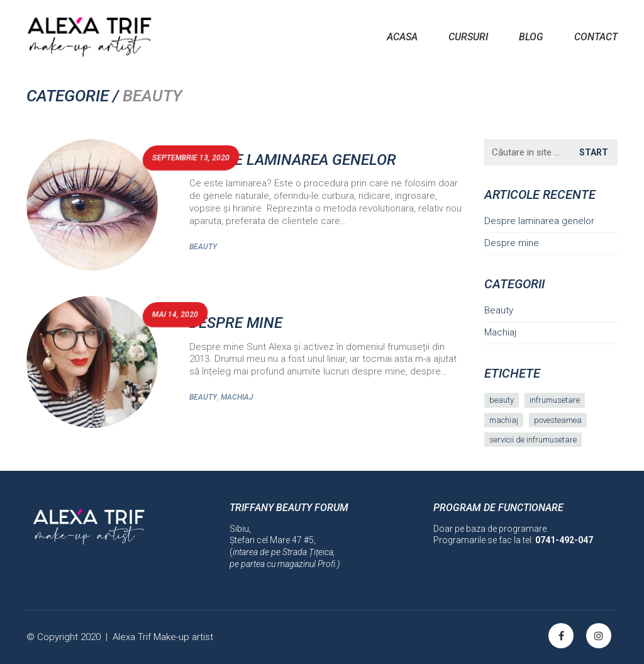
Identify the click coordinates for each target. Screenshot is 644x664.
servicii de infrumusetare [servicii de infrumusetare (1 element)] (533, 440)
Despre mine (236, 323)
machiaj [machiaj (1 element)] (504, 420)
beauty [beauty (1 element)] (502, 400)
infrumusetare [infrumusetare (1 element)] (555, 400)
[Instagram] (599, 636)
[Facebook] (561, 636)
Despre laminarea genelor (293, 160)
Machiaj (237, 397)
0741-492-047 (564, 540)
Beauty (203, 247)
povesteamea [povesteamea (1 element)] (558, 420)
